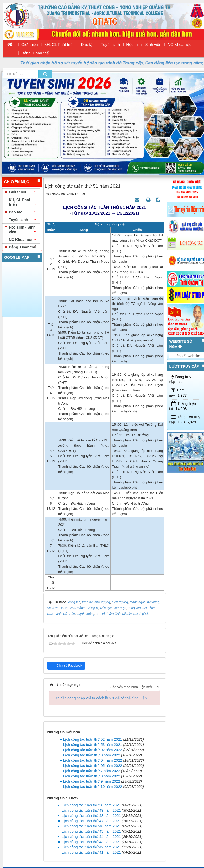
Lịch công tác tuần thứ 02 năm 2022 (93, 750)
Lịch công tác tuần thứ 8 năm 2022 (92, 776)
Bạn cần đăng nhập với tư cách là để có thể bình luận (100, 698)
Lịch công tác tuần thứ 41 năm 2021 (91, 852)
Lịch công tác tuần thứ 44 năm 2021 (91, 837)
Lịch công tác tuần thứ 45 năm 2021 (91, 831)
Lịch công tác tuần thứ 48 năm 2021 (91, 816)
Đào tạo (88, 44)
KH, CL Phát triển (60, 44)
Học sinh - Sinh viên (144, 44)
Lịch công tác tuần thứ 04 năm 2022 (93, 760)
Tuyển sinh (110, 44)
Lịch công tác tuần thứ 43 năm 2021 (91, 842)
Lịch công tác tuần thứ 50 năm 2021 (91, 805)
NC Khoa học (179, 44)
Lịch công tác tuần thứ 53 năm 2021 (93, 745)
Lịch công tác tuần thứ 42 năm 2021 (91, 847)
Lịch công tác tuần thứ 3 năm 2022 (92, 755)
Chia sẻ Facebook (69, 666)
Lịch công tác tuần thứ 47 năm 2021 (91, 821)
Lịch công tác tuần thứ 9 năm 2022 (92, 781)
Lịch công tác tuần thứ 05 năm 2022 (93, 766)
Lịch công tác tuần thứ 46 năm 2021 (91, 826)
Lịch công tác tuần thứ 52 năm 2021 (93, 739)
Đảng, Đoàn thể (35, 53)
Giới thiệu (30, 44)
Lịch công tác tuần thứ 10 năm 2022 (93, 787)
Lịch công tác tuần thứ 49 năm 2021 (91, 810)
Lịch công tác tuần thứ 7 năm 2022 (92, 771)
